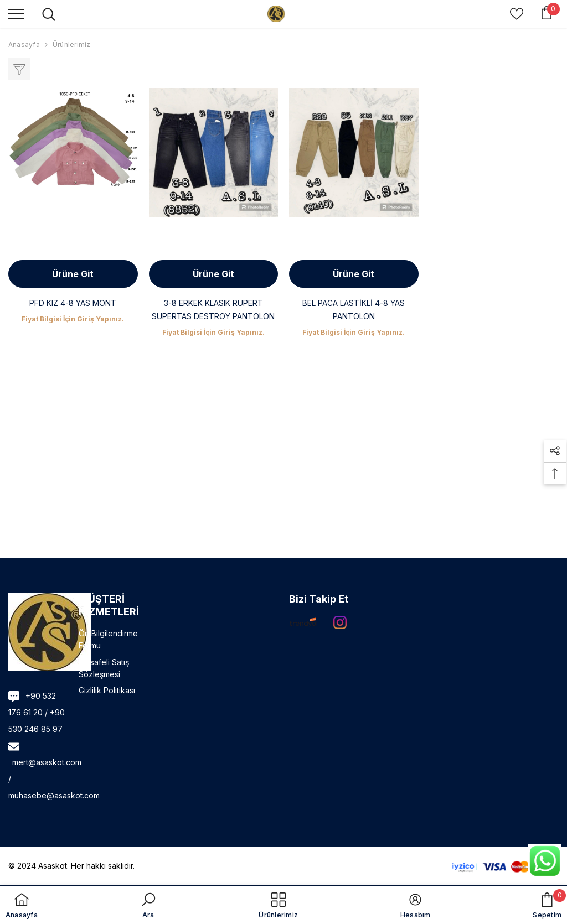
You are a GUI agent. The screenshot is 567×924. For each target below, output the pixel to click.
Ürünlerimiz (72, 45)
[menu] (16, 13)
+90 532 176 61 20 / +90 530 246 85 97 (37, 712)
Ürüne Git (73, 274)
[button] (555, 451)
